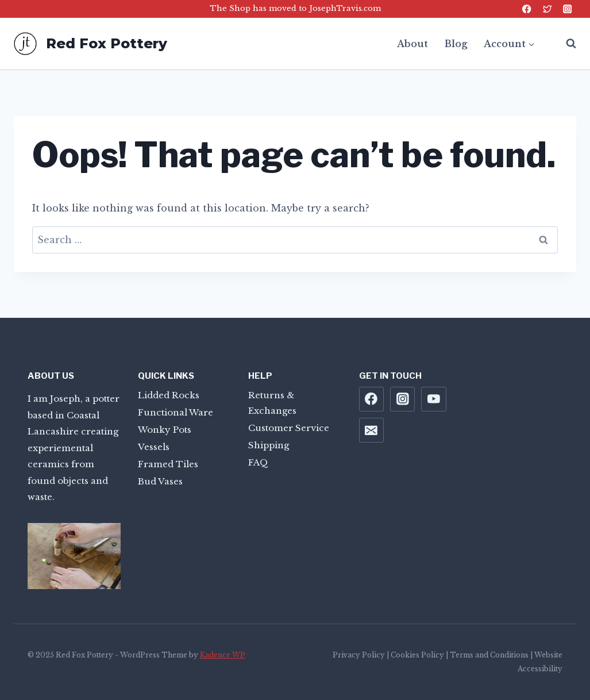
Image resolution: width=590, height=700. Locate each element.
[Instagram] (567, 9)
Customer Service (289, 428)
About (412, 44)
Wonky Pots (165, 430)
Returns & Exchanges (272, 403)
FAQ (258, 462)
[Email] (372, 430)
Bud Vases (160, 481)
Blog (456, 44)
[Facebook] (527, 9)
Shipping (269, 445)
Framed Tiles (168, 464)
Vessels (154, 447)
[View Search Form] (565, 44)
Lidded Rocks (169, 395)
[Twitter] (547, 9)
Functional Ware (176, 412)
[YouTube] (434, 399)
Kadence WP (223, 655)
